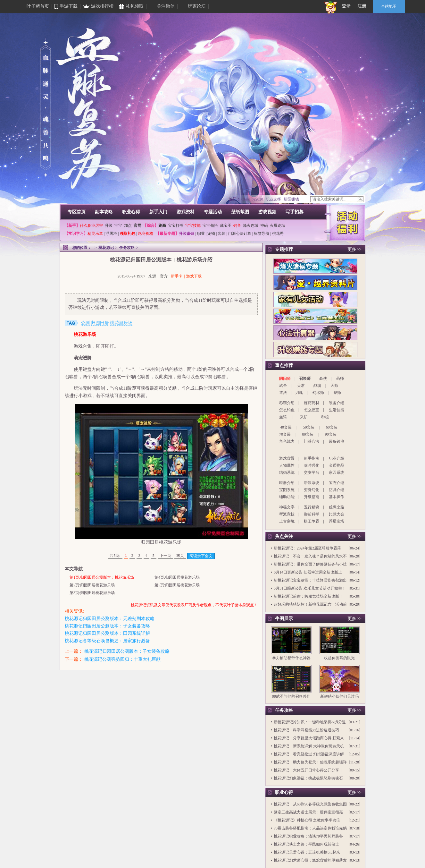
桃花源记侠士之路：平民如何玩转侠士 (306, 844)
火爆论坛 (278, 226)
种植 (325, 417)
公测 (85, 323)
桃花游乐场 (121, 323)
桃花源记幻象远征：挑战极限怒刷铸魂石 (308, 778)
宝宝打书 (176, 226)
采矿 (304, 417)
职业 (201, 234)
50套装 (309, 427)
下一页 (165, 556)
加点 (128, 226)
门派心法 (312, 441)
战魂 (317, 386)
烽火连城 (251, 226)
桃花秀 (278, 234)
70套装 (285, 434)
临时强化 (312, 465)
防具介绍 (337, 490)
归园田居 (100, 323)
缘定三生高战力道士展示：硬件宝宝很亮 (308, 812)
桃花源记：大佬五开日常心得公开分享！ (308, 770)
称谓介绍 (287, 403)
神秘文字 (287, 507)
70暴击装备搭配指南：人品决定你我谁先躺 (310, 828)
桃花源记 (106, 248)
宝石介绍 (337, 483)
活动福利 (347, 222)
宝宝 (118, 226)
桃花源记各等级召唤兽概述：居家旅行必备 (107, 641)
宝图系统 (287, 490)
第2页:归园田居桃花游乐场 (92, 585)
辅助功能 (287, 497)
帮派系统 (312, 483)
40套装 (286, 427)
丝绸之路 (337, 507)
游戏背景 (287, 458)
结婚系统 (287, 472)
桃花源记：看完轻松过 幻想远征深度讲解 (309, 754)
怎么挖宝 (312, 410)
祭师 (337, 393)
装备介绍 (337, 403)
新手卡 (177, 276)
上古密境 (287, 521)
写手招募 (295, 212)
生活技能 (337, 410)
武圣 (283, 386)
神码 (264, 226)
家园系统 (337, 472)
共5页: (115, 556)
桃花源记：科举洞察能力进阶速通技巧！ (308, 730)
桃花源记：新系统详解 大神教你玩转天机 (309, 746)
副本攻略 (104, 212)
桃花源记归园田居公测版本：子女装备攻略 (107, 626)
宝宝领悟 (210, 226)
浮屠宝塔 (337, 521)
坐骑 (283, 417)
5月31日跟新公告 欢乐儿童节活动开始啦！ (310, 588)
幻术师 (318, 393)
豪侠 (323, 379)
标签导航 (262, 234)
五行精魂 (312, 507)
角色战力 (287, 441)
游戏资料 (186, 212)
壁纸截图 (240, 212)
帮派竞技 (287, 514)
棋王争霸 (312, 521)
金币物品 (337, 465)
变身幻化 (312, 490)
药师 (340, 379)
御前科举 (312, 514)
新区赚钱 (291, 199)
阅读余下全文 (201, 556)
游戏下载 (194, 276)
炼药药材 (312, 403)
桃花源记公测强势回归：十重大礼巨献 (122, 659)
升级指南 (312, 497)
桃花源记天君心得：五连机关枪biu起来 (307, 852)
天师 (334, 386)
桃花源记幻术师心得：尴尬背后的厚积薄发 (310, 860)
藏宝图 (226, 226)
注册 (362, 6)
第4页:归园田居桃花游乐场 (177, 577)
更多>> (354, 249)
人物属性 (287, 465)
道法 (283, 393)
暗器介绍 (287, 483)
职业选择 (273, 199)
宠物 (211, 234)
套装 (221, 234)
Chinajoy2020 (252, 199)
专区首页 (77, 212)
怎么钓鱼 (287, 410)
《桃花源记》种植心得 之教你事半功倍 (307, 820)
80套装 (308, 434)
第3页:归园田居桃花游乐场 (92, 593)
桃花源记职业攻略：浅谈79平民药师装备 (308, 836)
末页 (180, 556)
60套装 (332, 427)
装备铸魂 (337, 441)
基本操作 (337, 497)
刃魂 (299, 393)
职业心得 (131, 212)
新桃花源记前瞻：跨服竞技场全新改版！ (308, 596)
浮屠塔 (111, 234)
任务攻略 (127, 248)
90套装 (331, 434)
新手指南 (312, 458)
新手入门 (158, 212)
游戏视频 (267, 212)
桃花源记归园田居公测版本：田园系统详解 (107, 633)
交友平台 (312, 472)
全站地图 (389, 6)
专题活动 (213, 212)
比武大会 (337, 514)
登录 (346, 6)
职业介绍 (337, 458)
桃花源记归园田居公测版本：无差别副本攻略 (110, 619)
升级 (109, 226)
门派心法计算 (240, 234)
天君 (301, 386)
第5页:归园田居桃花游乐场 (177, 585)
